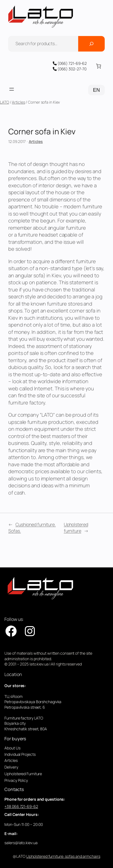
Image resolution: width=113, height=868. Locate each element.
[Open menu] (12, 89)
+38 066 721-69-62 (21, 806)
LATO (5, 102)
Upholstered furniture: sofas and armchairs (63, 856)
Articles (18, 102)
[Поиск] (91, 44)
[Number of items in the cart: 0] (98, 66)
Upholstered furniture (76, 528)
